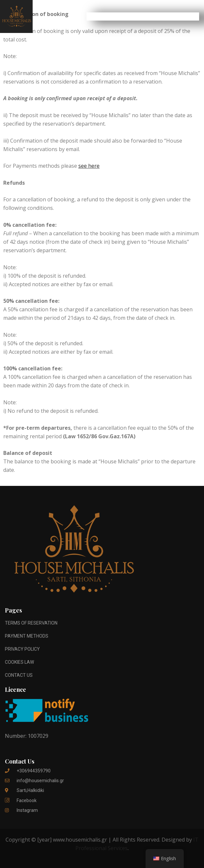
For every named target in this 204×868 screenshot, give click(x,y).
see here (89, 166)
